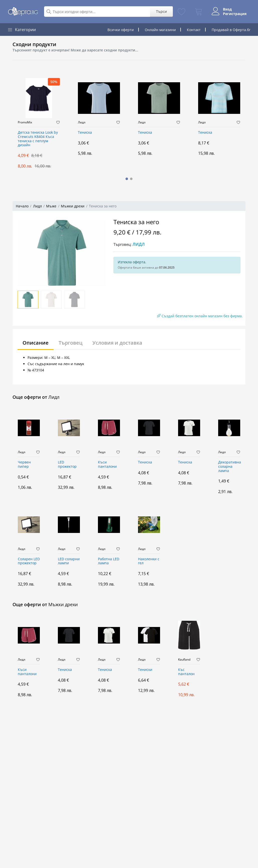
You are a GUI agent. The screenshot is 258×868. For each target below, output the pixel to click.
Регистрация (235, 14)
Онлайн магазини (160, 30)
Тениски (145, 670)
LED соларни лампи (69, 561)
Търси (161, 11)
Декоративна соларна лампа (229, 467)
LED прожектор (67, 464)
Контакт (194, 30)
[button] (127, 179)
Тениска (85, 133)
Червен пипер (24, 464)
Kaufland (184, 660)
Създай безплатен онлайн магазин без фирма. (200, 316)
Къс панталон (186, 672)
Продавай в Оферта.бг (231, 30)
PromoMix (25, 122)
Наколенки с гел (149, 561)
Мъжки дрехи (73, 206)
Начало (22, 206)
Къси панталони (107, 464)
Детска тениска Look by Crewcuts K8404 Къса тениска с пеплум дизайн (38, 139)
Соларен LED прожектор (29, 561)
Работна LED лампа (109, 561)
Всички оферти (121, 30)
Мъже (51, 206)
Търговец (71, 343)
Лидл (82, 122)
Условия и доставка (117, 343)
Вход (227, 9)
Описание (36, 343)
